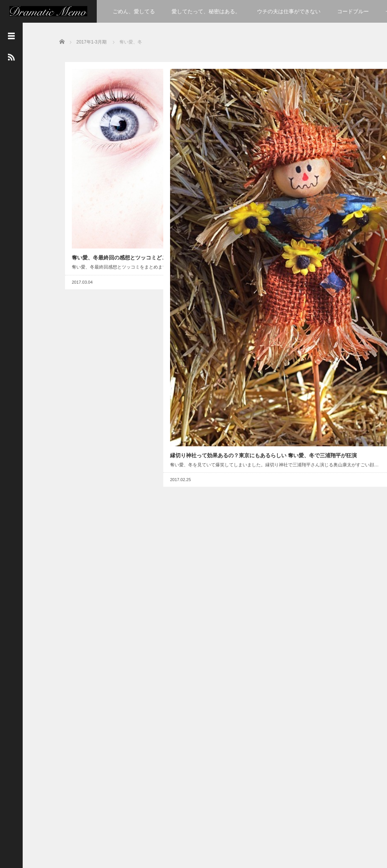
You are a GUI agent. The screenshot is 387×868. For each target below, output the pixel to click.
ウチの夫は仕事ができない (289, 11)
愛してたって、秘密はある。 (206, 11)
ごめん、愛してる (134, 11)
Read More (131, 199)
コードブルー (353, 11)
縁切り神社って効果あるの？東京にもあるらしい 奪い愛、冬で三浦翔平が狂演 (205, 200)
